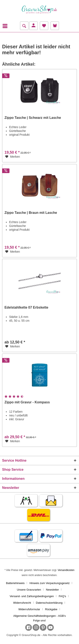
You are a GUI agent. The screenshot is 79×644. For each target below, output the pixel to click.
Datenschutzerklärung (49, 603)
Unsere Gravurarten (29, 590)
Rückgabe (51, 609)
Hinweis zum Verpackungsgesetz (50, 583)
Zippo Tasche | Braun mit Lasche (31, 213)
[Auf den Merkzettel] (13, 157)
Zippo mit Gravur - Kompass (27, 402)
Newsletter (52, 590)
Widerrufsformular (29, 609)
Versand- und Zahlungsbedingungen (32, 596)
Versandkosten (66, 570)
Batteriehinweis (15, 583)
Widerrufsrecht (22, 603)
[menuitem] (6, 26)
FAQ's (62, 596)
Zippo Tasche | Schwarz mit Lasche (33, 118)
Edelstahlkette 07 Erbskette (26, 307)
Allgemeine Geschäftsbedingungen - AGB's (39, 616)
